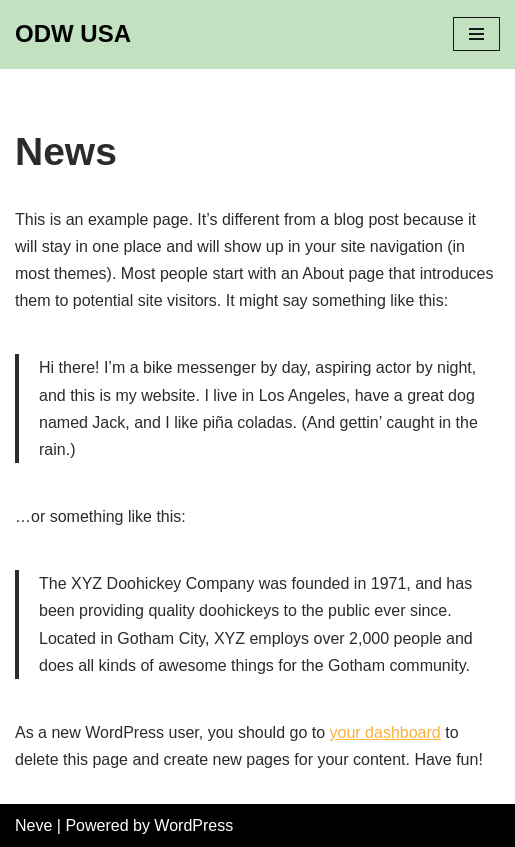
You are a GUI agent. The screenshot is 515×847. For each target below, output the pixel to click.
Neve (33, 825)
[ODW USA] (73, 34)
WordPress (193, 825)
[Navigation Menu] (476, 34)
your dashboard (385, 732)
